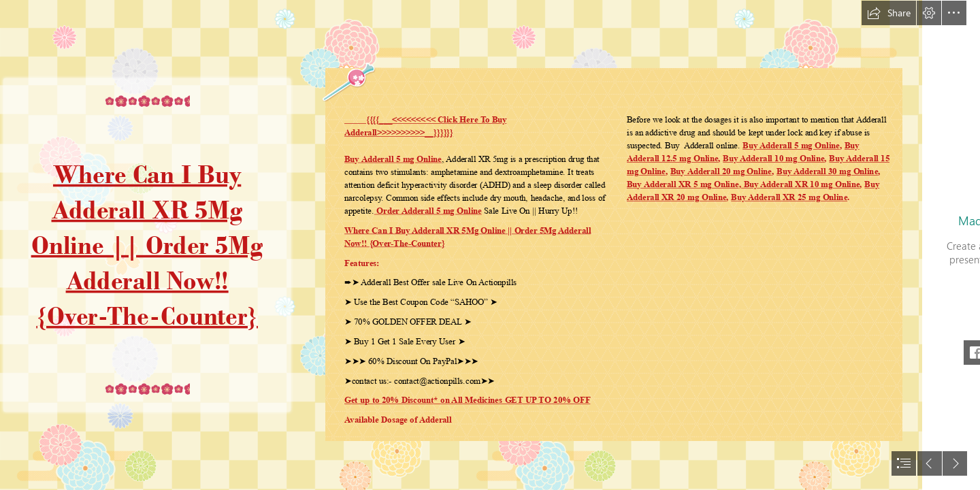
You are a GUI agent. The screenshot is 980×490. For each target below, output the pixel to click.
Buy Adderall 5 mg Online (393, 159)
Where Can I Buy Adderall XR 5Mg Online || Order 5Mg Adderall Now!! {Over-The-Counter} (147, 245)
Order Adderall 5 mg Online (427, 211)
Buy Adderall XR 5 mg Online (683, 184)
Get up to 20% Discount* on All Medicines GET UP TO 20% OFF (467, 400)
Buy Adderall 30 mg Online (827, 171)
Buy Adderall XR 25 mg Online (790, 197)
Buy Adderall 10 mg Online (774, 159)
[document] (490, 245)
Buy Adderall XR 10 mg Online (800, 184)
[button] (889, 13)
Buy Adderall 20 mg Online (721, 171)
